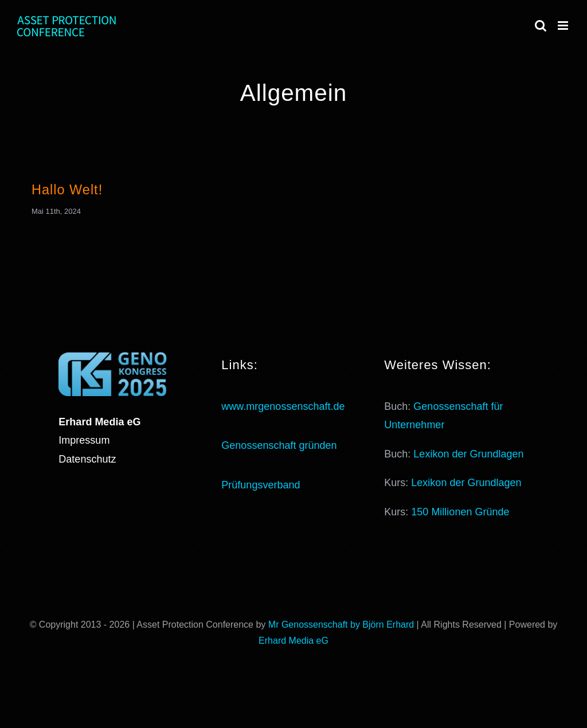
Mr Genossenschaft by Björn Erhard (341, 625)
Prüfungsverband (261, 485)
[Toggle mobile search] (541, 26)
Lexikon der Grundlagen (468, 454)
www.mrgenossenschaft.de (283, 406)
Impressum (84, 440)
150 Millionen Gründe (460, 512)
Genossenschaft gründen (279, 445)
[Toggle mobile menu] (564, 26)
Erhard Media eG (293, 641)
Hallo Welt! (67, 190)
